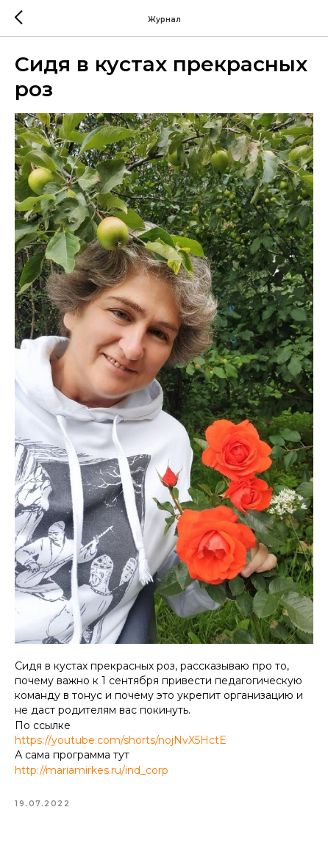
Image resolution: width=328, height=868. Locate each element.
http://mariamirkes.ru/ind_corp (92, 770)
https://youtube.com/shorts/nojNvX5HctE (121, 740)
